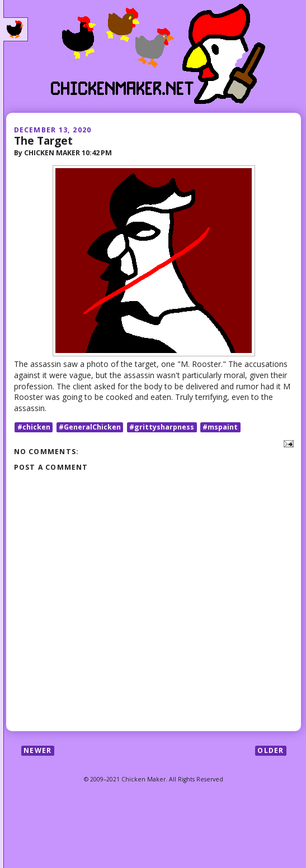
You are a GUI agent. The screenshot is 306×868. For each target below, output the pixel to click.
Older (270, 750)
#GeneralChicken (90, 427)
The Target (43, 140)
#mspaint (220, 427)
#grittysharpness (162, 427)
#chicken (34, 427)
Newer (37, 750)
